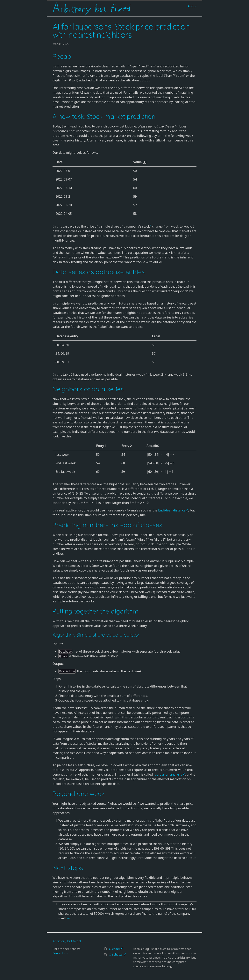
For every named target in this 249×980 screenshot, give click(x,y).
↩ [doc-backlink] (69, 918)
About (192, 6)
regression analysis (168, 774)
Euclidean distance (172, 510)
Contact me (60, 953)
